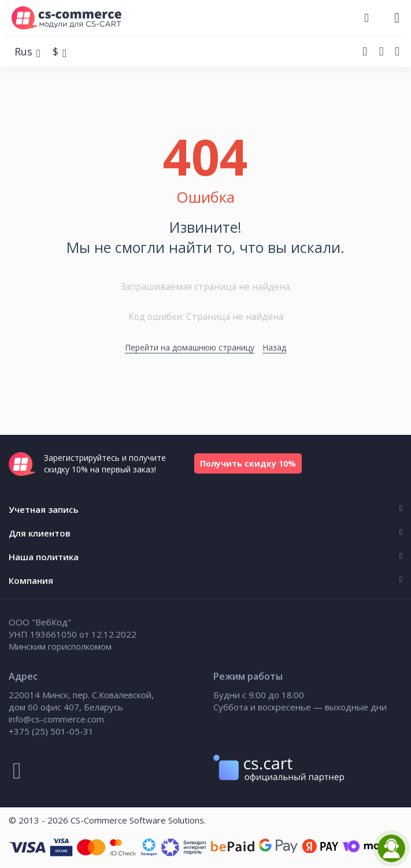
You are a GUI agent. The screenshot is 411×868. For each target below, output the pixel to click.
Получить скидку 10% (248, 463)
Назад (274, 347)
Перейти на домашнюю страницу (190, 347)
